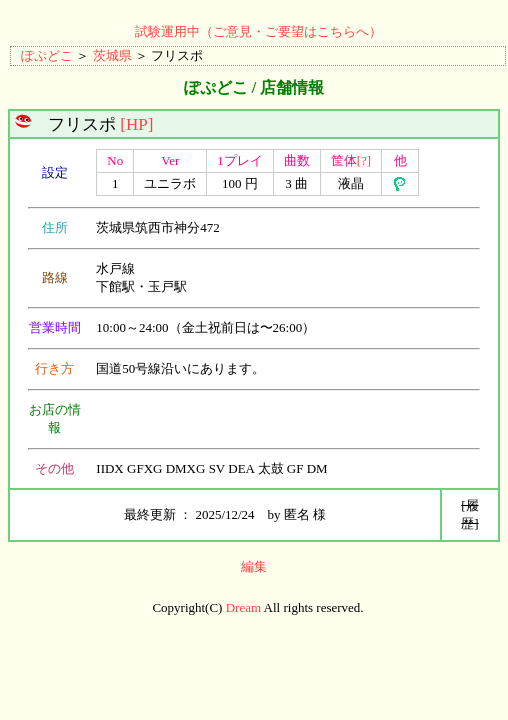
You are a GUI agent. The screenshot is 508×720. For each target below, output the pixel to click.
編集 (254, 566)
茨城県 (112, 55)
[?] (364, 160)
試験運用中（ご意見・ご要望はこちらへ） (258, 31)
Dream (243, 607)
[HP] (136, 124)
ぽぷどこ (47, 55)
